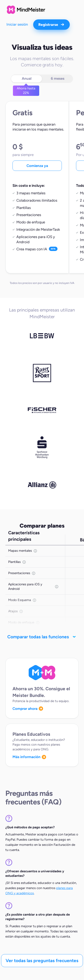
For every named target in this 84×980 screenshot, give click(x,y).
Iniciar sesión (17, 24)
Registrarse (51, 25)
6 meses (58, 78)
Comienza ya (37, 166)
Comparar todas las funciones (42, 637)
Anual (27, 78)
